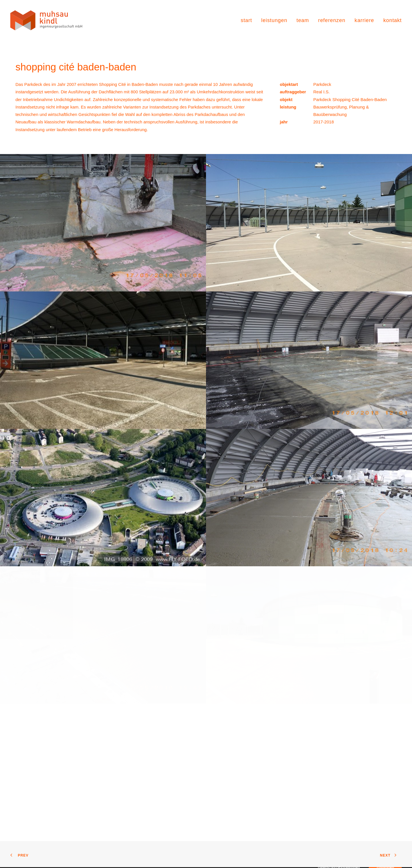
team (303, 20)
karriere (364, 20)
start (246, 20)
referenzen (332, 20)
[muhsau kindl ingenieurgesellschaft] (46, 20)
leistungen (274, 20)
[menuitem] (248, 20)
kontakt (393, 20)
